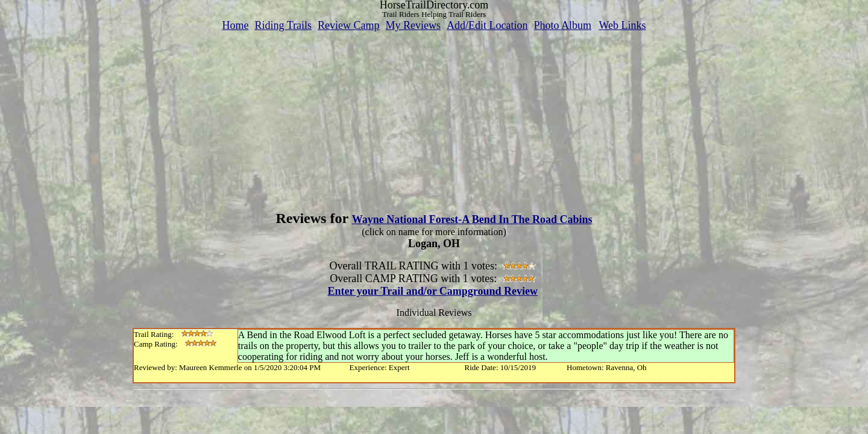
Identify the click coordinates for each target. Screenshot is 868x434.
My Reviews (413, 25)
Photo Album (562, 25)
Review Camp (348, 25)
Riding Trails (283, 25)
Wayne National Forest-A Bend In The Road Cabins (472, 219)
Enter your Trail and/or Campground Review (432, 291)
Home (235, 25)
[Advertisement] (434, 116)
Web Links (623, 25)
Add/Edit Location (487, 25)
